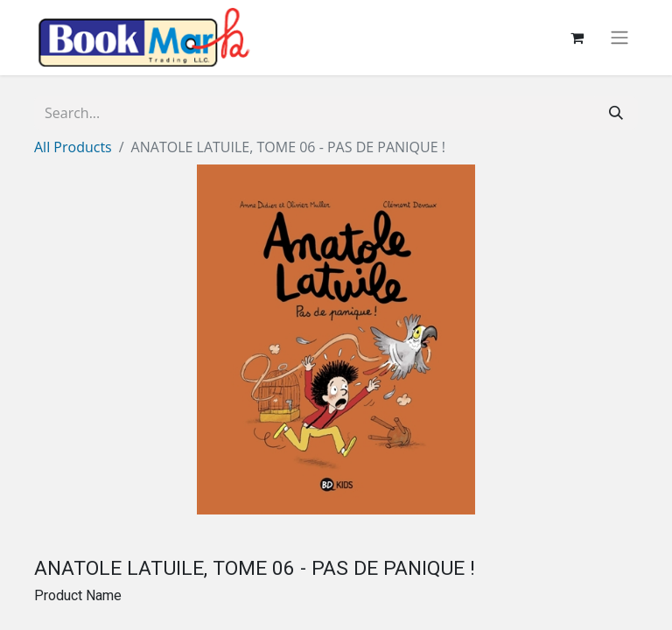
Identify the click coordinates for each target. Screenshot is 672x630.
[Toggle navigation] (619, 38)
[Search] (616, 113)
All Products (73, 147)
